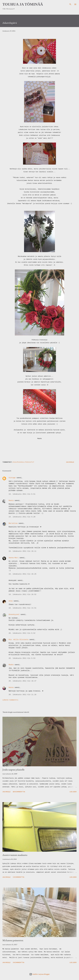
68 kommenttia (19, 792)
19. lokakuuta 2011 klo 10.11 (22, 551)
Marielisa (13, 523)
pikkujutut (30, 462)
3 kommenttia (19, 962)
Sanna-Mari (14, 558)
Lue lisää (73, 792)
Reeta (11, 501)
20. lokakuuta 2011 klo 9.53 (22, 658)
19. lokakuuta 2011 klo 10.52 (22, 595)
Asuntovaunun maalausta (15, 855)
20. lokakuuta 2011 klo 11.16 (22, 695)
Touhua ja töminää (23, 4)
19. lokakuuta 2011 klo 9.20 (22, 517)
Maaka (11, 665)
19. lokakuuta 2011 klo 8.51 (22, 494)
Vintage (12, 478)
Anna (11, 601)
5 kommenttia (19, 877)
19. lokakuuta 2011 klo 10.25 (22, 574)
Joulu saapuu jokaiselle (13, 770)
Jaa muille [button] (70, 462)
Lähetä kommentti (10, 700)
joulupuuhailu (18, 462)
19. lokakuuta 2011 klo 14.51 (22, 608)
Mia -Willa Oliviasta (19, 640)
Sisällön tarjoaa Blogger (40, 974)
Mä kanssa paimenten (13, 940)
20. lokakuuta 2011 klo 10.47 (22, 681)
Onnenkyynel (14, 615)
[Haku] (70, 4)
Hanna (11, 688)
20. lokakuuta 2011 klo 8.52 (22, 633)
